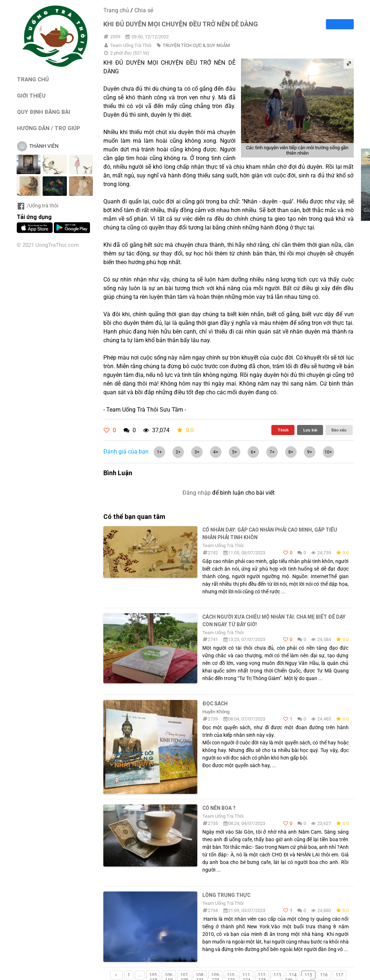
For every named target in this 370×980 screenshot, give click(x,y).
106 (169, 975)
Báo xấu (339, 430)
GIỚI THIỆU (31, 96)
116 (324, 975)
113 (277, 975)
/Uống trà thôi (37, 206)
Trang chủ (116, 10)
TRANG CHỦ (33, 79)
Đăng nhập (197, 493)
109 (215, 975)
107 (184, 975)
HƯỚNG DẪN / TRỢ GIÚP (49, 128)
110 (231, 975)
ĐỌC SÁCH (215, 704)
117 (339, 975)
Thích (283, 430)
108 (200, 975)
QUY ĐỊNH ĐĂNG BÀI (44, 112)
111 (246, 975)
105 (153, 975)
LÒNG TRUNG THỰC (226, 895)
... (140, 975)
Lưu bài (310, 430)
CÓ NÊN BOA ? (219, 808)
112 (262, 975)
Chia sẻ (144, 10)
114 (293, 975)
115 (308, 975)
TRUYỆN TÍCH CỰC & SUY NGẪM (196, 45)
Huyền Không (216, 712)
